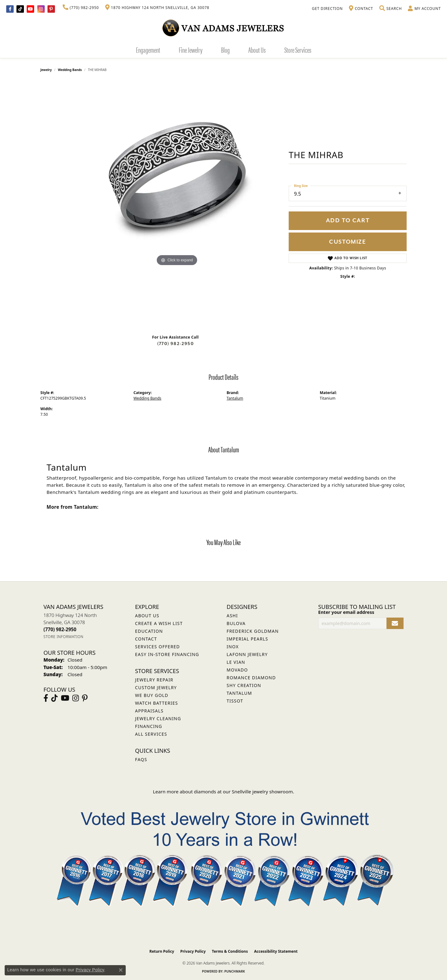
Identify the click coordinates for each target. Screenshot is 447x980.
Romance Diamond (251, 678)
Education (149, 631)
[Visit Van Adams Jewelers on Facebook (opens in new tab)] (10, 9)
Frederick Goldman (253, 631)
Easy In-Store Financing (167, 654)
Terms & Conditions (230, 951)
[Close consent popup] (121, 970)
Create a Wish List (159, 623)
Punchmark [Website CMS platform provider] (235, 971)
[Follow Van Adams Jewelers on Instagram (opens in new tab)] (41, 9)
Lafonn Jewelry (247, 654)
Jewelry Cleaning (158, 718)
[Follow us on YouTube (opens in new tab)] (30, 9)
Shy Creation (244, 685)
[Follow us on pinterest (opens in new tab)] (51, 9)
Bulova (236, 623)
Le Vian (236, 662)
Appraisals (149, 711)
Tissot (235, 701)
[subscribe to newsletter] (395, 623)
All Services (151, 734)
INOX (233, 647)
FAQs (141, 759)
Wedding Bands (70, 70)
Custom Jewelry (156, 687)
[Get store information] (63, 637)
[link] (81, 8)
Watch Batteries (156, 703)
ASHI (232, 616)
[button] (391, 9)
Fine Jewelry (191, 50)
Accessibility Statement (276, 951)
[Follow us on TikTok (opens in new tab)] (20, 9)
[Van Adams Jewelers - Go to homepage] (223, 28)
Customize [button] (348, 242)
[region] (177, 206)
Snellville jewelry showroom (262, 792)
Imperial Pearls (247, 639)
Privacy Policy (193, 951)
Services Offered (157, 647)
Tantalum (235, 398)
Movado (237, 670)
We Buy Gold (152, 695)
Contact (146, 639)
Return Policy (162, 951)
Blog (225, 50)
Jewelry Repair (154, 680)
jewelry (46, 70)
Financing (149, 726)
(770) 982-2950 (175, 344)
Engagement (148, 50)
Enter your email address (346, 612)
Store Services (298, 50)
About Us (257, 50)
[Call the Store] (60, 629)
